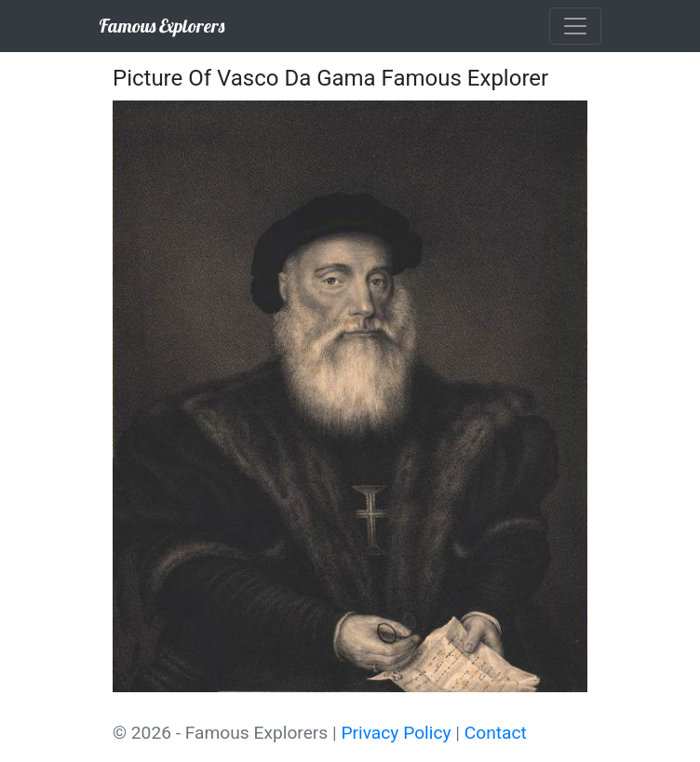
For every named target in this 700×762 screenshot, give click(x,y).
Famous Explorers (162, 26)
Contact (496, 733)
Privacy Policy (396, 733)
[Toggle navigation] (575, 26)
